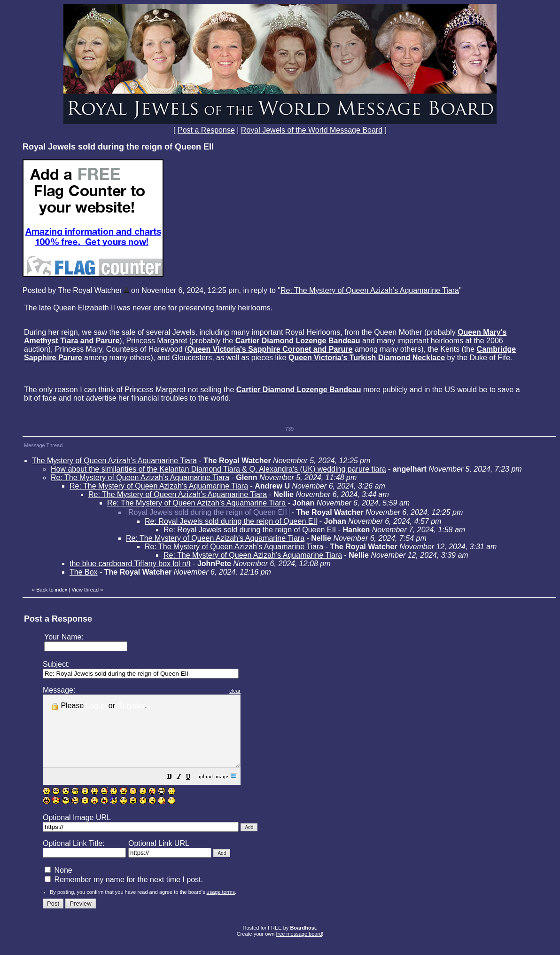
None (58, 884)
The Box (84, 572)
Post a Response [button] (206, 130)
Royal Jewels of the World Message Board (312, 130)
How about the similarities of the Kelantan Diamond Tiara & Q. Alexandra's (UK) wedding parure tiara (218, 469)
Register (131, 706)
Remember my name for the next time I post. (124, 894)
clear (258, 691)
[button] (193, 792)
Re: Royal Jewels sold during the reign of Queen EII (231, 521)
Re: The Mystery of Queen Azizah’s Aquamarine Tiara (370, 290)
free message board (299, 948)
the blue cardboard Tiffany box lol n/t (130, 564)
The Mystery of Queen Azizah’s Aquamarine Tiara (114, 461)
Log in (96, 706)
